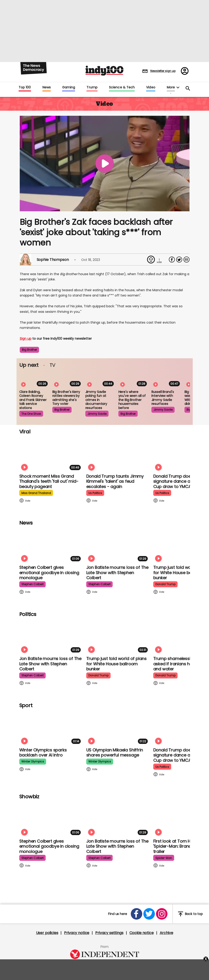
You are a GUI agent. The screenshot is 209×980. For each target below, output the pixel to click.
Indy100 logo (104, 71)
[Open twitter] (149, 914)
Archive (166, 933)
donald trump (165, 584)
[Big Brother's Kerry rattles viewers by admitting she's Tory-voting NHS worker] (67, 379)
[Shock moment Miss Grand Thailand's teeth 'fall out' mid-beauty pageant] (51, 454)
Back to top (190, 914)
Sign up (26, 339)
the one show (31, 414)
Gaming (69, 88)
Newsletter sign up (163, 71)
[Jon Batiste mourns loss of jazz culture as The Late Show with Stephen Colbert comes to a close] (118, 545)
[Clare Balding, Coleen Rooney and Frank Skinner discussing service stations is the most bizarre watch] (34, 379)
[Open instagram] (162, 914)
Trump (92, 88)
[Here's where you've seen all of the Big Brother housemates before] (134, 379)
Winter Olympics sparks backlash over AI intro (43, 753)
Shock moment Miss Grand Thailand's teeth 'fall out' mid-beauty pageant (49, 481)
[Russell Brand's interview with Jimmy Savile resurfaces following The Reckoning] (167, 379)
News (47, 88)
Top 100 (25, 88)
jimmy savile (97, 414)
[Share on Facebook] (172, 260)
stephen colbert (32, 584)
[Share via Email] (187, 260)
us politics (95, 493)
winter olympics (33, 761)
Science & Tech (122, 88)
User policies (47, 933)
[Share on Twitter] (179, 260)
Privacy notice (77, 933)
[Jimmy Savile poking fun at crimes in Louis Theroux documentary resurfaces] (100, 379)
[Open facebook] (137, 914)
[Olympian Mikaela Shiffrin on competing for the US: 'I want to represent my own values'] (118, 728)
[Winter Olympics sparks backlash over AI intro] (51, 728)
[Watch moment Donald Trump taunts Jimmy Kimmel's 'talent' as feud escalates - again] (118, 454)
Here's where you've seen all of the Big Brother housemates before (132, 400)
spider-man (164, 858)
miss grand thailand (36, 493)
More (171, 88)
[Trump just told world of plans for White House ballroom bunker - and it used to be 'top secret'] (118, 637)
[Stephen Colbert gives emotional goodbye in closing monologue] (51, 545)
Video (151, 88)
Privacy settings (109, 933)
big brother (29, 350)
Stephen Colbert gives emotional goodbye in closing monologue (49, 573)
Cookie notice (142, 933)
